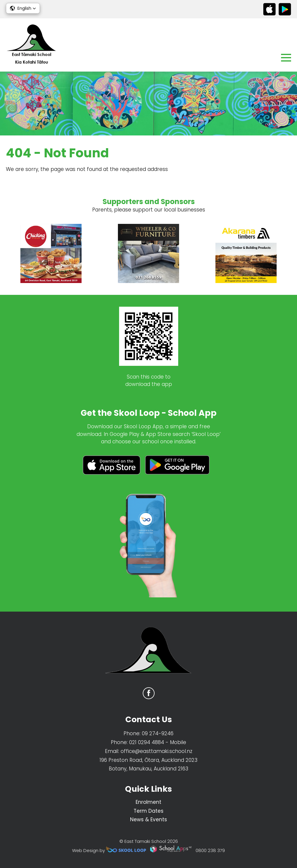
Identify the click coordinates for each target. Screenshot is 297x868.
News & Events (148, 819)
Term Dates (148, 811)
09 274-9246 (158, 733)
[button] (23, 8)
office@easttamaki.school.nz (156, 751)
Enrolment (148, 802)
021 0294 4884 (147, 742)
